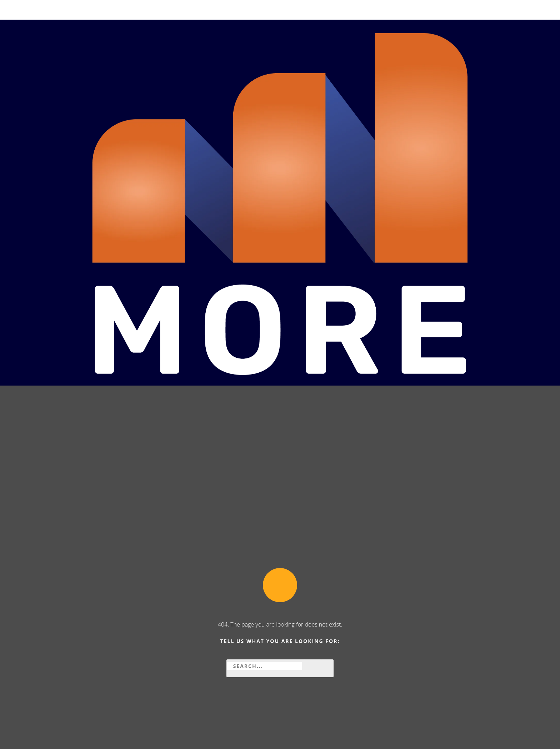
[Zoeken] (313, 666)
